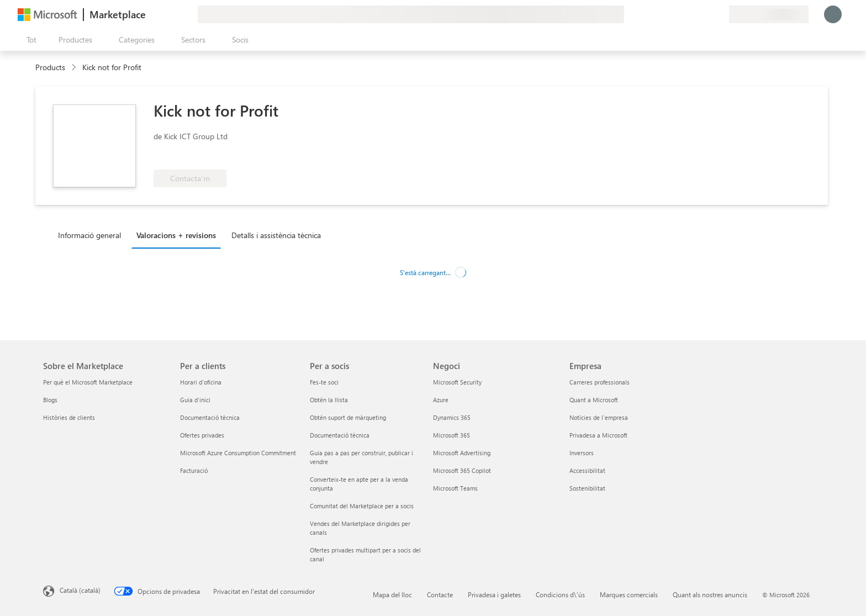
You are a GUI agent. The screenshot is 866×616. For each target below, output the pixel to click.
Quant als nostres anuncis (710, 594)
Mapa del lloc (392, 594)
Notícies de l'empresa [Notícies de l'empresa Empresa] (599, 417)
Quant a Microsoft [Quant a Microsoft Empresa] (594, 400)
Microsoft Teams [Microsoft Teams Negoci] (455, 488)
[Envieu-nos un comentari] (680, 14)
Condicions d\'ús (560, 594)
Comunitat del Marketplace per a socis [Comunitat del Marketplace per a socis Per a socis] (362, 506)
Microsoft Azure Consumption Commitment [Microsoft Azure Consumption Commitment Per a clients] (238, 453)
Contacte (440, 594)
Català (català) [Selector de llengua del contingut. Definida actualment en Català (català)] (80, 590)
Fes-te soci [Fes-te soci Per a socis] (324, 382)
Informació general (89, 235)
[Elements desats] (707, 14)
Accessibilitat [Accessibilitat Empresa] (587, 470)
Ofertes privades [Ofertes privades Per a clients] (202, 435)
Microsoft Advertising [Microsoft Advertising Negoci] (462, 453)
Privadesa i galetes (494, 594)
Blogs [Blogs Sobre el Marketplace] (50, 400)
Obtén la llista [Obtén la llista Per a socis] (329, 400)
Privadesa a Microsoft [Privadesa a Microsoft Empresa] (598, 435)
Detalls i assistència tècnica (276, 235)
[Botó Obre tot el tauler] (29, 40)
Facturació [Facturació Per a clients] (194, 470)
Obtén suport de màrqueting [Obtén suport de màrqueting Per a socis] (348, 417)
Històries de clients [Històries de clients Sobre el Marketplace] (69, 417)
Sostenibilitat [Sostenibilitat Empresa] (587, 488)
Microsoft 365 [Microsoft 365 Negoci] (452, 435)
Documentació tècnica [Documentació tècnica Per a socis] (340, 435)
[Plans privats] (720, 14)
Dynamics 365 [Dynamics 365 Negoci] (452, 417)
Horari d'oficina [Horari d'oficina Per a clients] (201, 382)
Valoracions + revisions (176, 235)
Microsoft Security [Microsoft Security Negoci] (457, 382)
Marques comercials (629, 594)
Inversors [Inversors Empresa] (582, 453)
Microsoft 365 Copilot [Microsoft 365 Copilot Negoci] (462, 470)
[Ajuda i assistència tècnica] (694, 14)
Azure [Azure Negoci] (441, 400)
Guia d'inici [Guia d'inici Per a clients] (195, 400)
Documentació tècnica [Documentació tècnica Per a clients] (210, 417)
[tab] (92, 235)
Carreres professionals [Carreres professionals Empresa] (600, 382)
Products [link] (50, 67)
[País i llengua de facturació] (769, 14)
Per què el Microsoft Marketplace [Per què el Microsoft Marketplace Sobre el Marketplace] (88, 382)
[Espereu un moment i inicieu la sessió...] (833, 14)
